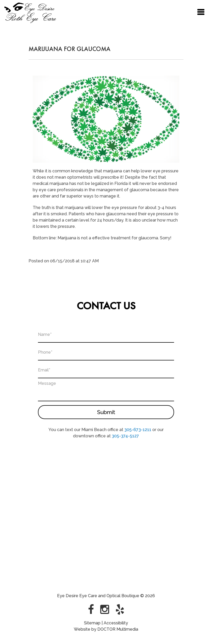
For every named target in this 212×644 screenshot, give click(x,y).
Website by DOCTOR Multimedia (106, 628)
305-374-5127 (125, 435)
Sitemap (92, 622)
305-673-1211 (138, 429)
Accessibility (116, 622)
